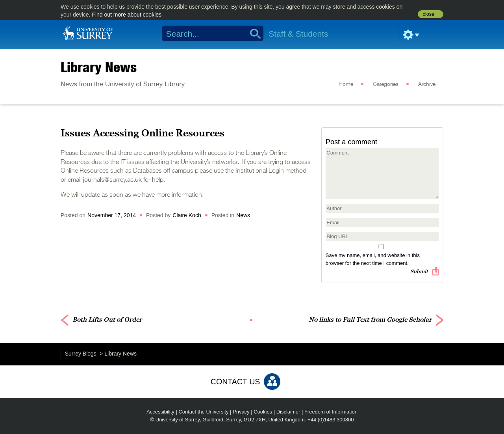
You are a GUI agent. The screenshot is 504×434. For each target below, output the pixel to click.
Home (346, 84)
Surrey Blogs (81, 354)
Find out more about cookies (127, 15)
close (429, 14)
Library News (99, 67)
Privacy (241, 412)
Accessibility (160, 412)
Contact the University (203, 412)
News (243, 215)
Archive (427, 84)
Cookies (263, 412)
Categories (386, 84)
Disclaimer (288, 412)
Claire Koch (187, 215)
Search (253, 34)
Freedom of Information (331, 412)
